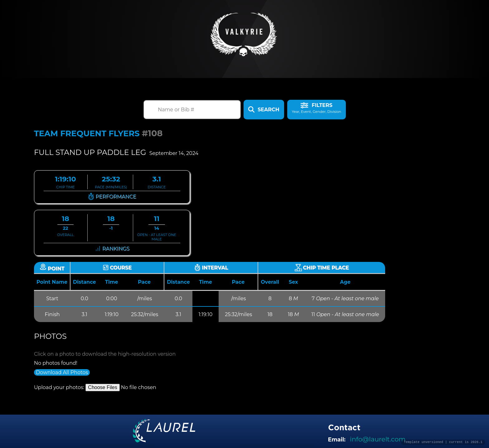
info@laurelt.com (378, 439)
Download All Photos (62, 372)
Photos (50, 336)
